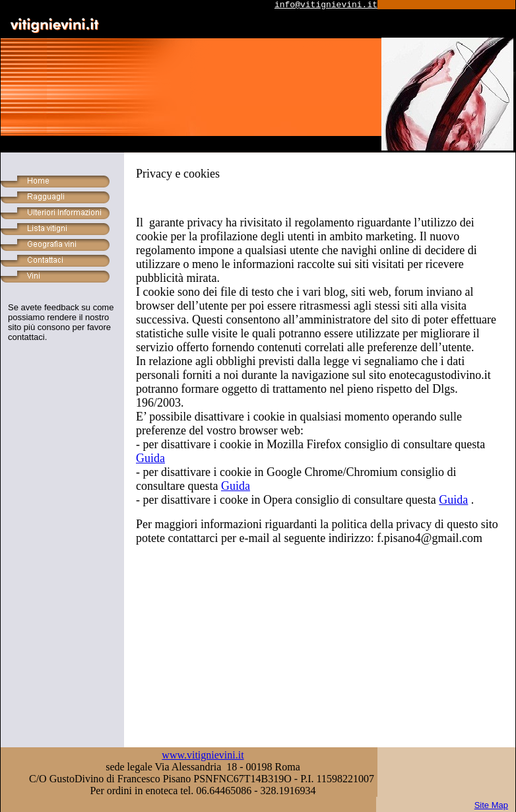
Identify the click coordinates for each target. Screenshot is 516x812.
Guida (150, 458)
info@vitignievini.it (326, 5)
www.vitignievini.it (203, 755)
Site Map (491, 805)
